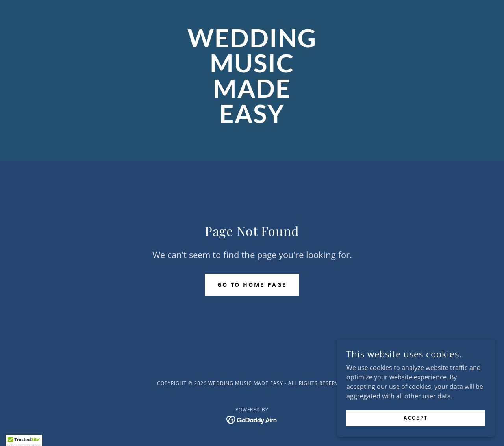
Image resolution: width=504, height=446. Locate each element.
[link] (252, 121)
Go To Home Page (252, 285)
